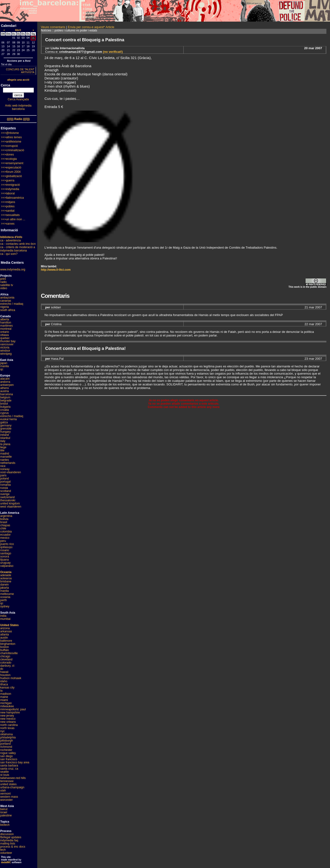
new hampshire (10, 712)
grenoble (6, 429)
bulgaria (5, 407)
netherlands (8, 463)
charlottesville (9, 653)
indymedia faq (9, 840)
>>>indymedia (10, 189)
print (3, 279)
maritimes (6, 326)
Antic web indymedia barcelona (18, 107)
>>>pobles (8, 206)
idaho (4, 681)
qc (2, 369)
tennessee (7, 781)
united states (8, 784)
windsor (5, 351)
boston (5, 647)
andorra (5, 382)
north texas (7, 728)
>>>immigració (10, 185)
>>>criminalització (12, 150)
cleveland (6, 659)
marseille (6, 457)
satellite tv (7, 285)
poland (5, 479)
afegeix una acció (18, 80)
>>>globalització (11, 176)
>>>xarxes (8, 224)
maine (4, 697)
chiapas (5, 525)
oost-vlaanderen (11, 472)
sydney (5, 606)
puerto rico (7, 544)
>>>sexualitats (10, 215)
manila (4, 366)
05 (33, 38)
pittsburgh (7, 741)
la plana (5, 444)
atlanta (5, 635)
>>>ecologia (9, 159)
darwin (4, 585)
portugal (5, 482)
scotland (6, 491)
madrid (5, 454)
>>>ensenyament (12, 163)
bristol (4, 404)
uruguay (5, 563)
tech (3, 850)
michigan (6, 703)
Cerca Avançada (18, 99)
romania (5, 485)
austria (5, 391)
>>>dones (7, 155)
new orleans (8, 722)
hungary (5, 432)
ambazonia (7, 298)
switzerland (7, 497)
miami (4, 700)
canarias (6, 301)
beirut (4, 809)
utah (3, 790)
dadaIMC (6, 862)
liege (3, 447)
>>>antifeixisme (11, 142)
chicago (5, 656)
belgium (5, 397)
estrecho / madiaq (12, 304)
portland (5, 744)
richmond (6, 747)
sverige (5, 494)
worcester (6, 800)
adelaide (6, 575)
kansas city (7, 688)
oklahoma (6, 734)
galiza (4, 422)
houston (5, 675)
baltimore (6, 641)
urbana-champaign (12, 787)
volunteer (6, 853)
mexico (5, 538)
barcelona (7, 394)
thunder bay (8, 341)
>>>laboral (8, 193)
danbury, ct (7, 666)
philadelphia (8, 737)
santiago (6, 553)
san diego (6, 756)
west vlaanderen (11, 507)
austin (4, 638)
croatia (5, 410)
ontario (5, 332)
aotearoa (6, 578)
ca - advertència (10, 240)
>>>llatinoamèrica (12, 198)
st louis (5, 775)
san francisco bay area (15, 762)
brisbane (6, 581)
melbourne (7, 594)
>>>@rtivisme (10, 133)
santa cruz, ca (9, 769)
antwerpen (7, 385)
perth (3, 600)
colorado (6, 663)
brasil (4, 522)
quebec (5, 338)
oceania (5, 597)
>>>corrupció (9, 146)
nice (3, 466)
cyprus (4, 413)
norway (5, 469)
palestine (6, 815)
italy (3, 441)
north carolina (9, 725)
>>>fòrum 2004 (11, 172)
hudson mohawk (11, 678)
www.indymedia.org (13, 269)
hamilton (6, 323)
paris (3, 475)
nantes (5, 460)
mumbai (5, 619)
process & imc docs (13, 847)
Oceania (6, 572)
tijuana (4, 560)
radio (3, 282)
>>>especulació (11, 168)
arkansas (6, 631)
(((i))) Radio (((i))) (18, 119)
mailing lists (8, 844)
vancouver (7, 344)
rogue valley (8, 753)
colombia (6, 532)
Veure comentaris (53, 27)
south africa (8, 310)
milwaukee (7, 706)
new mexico (8, 719)
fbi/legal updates (11, 837)
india (3, 616)
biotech (5, 825)
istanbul (5, 438)
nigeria (5, 307)
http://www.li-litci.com (56, 270)
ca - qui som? (9, 254)
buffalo (5, 650)
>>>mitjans (8, 202)
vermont (5, 794)
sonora (5, 557)
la (1, 691)
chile (3, 528)
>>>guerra (8, 180)
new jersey (7, 716)
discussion (7, 834)
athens (5, 388)
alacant (5, 379)
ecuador (5, 535)
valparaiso (7, 566)
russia (4, 488)
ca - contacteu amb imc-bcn (18, 244)
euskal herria (9, 419)
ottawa (4, 335)
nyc (3, 731)
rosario (5, 550)
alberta (5, 319)
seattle (4, 772)
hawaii (4, 672)
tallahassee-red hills (13, 778)
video (4, 288)
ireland (5, 435)
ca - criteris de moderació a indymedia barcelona (18, 249)
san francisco (9, 759)
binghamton (8, 644)
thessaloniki (8, 500)
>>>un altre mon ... (13, 219)
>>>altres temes (11, 137)
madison (6, 694)
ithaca (4, 684)
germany (6, 425)
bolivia (4, 519)
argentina (6, 516)
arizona (5, 628)
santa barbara (9, 766)
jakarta (5, 588)
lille (2, 450)
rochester (6, 750)
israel (4, 812)
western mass (9, 797)
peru (3, 541)
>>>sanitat (8, 211)
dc (2, 669)
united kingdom (10, 503)
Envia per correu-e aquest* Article (91, 27)
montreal (6, 329)
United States (9, 625)
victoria (5, 347)
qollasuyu (6, 547)
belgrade (6, 401)
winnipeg (6, 354)
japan (4, 363)
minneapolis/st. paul (13, 709)
